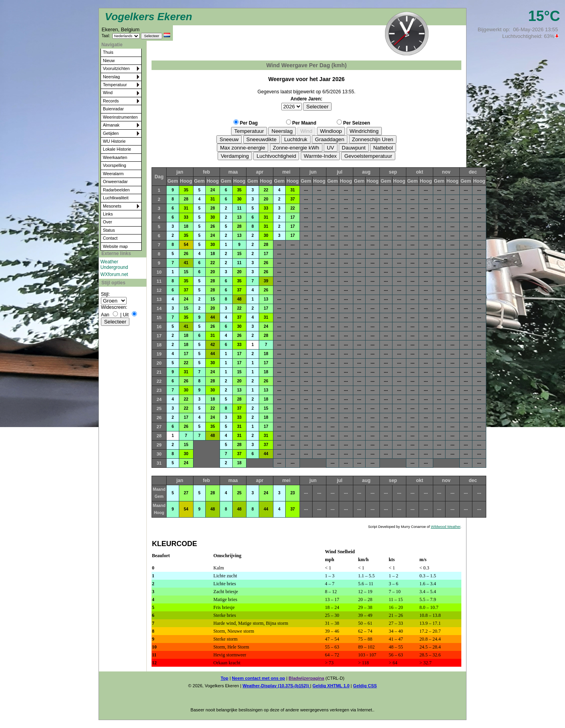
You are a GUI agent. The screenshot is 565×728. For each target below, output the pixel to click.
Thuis (108, 52)
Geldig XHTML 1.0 (331, 686)
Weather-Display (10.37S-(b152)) (276, 686)
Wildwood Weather (446, 527)
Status (109, 230)
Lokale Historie (117, 149)
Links (108, 214)
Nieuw (109, 61)
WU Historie (114, 141)
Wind (108, 93)
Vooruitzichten (116, 68)
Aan (105, 315)
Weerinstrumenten (120, 117)
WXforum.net (114, 274)
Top (225, 678)
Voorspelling (115, 165)
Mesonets (112, 206)
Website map (115, 246)
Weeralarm (113, 174)
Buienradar (113, 109)
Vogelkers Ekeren (149, 17)
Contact (110, 238)
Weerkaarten (115, 157)
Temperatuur (115, 85)
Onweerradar (115, 182)
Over (107, 222)
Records (111, 101)
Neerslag (111, 77)
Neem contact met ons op (258, 678)
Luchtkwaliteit (116, 198)
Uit (126, 315)
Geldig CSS (365, 686)
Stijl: (105, 294)
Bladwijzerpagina (306, 678)
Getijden (111, 133)
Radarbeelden (116, 190)
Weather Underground (114, 265)
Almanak (111, 125)
